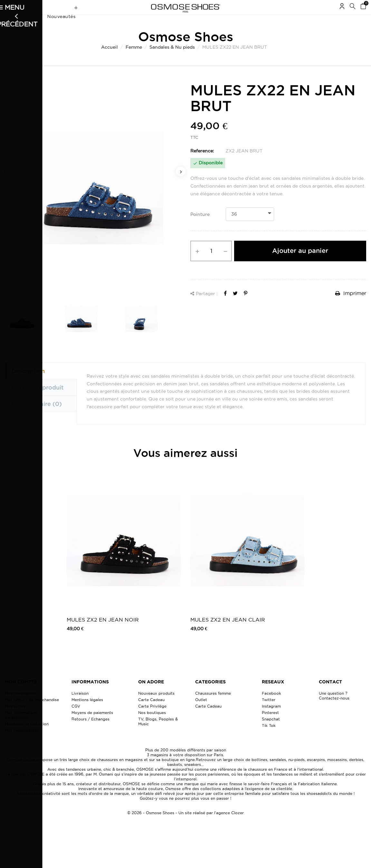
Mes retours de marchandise (32, 712)
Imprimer (351, 306)
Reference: (202, 163)
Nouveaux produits (156, 706)
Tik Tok (269, 738)
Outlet (201, 712)
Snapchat (271, 732)
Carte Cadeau (151, 712)
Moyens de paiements (92, 725)
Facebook (271, 706)
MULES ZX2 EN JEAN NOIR (103, 632)
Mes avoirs (15, 719)
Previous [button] (5, 184)
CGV (76, 719)
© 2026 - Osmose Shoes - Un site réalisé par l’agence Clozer (185, 825)
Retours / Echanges (90, 732)
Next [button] (181, 184)
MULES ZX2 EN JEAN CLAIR (228, 632)
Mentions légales (87, 712)
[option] (93, 200)
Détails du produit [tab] (38, 400)
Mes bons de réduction (27, 736)
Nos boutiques (152, 725)
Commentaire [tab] (37, 416)
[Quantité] (211, 264)
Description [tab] (28, 383)
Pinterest (270, 725)
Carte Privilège (152, 719)
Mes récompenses (22, 743)
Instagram (271, 719)
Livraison (80, 706)
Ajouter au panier (300, 263)
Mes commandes (21, 706)
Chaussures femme (213, 706)
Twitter (269, 712)
